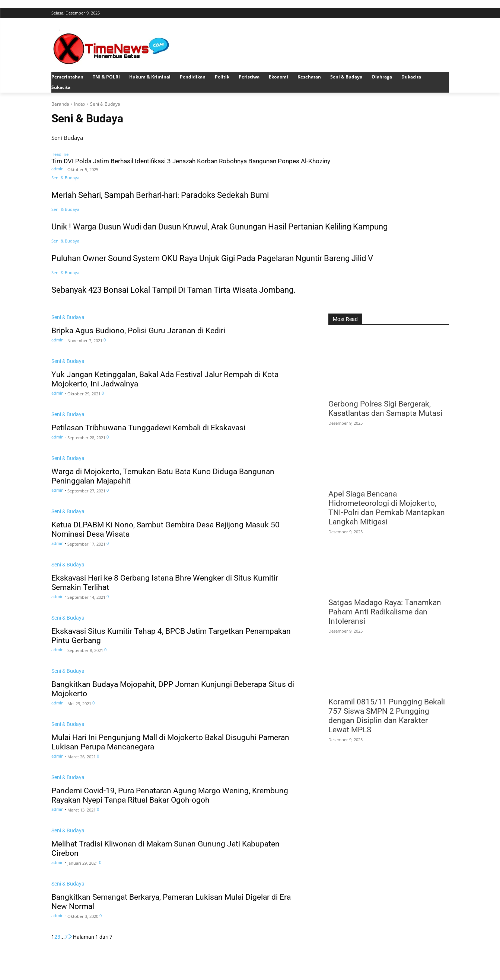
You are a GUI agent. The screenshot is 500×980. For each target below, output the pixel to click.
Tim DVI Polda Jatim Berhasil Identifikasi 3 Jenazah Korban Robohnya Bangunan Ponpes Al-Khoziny (191, 161)
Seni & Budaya (65, 178)
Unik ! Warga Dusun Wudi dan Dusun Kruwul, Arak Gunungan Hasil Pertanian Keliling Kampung (219, 227)
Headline (60, 154)
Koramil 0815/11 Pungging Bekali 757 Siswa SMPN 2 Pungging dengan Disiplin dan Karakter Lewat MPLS (387, 716)
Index (80, 104)
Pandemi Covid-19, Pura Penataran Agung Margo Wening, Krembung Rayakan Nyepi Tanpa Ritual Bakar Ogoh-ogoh (170, 795)
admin (58, 169)
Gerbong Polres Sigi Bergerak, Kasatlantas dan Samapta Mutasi (385, 409)
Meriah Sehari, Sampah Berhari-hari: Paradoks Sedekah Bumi (160, 195)
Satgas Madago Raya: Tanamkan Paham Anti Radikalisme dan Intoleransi (385, 612)
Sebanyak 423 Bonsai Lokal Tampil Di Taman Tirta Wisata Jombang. (173, 290)
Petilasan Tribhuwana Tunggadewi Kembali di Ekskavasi (148, 428)
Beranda (60, 104)
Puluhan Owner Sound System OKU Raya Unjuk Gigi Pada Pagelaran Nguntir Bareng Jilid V (214, 258)
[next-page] (70, 937)
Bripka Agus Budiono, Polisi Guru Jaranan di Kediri (138, 331)
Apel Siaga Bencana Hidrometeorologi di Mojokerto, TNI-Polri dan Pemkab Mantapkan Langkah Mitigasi (387, 508)
